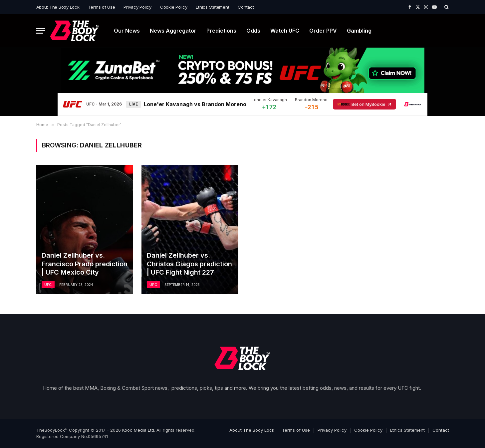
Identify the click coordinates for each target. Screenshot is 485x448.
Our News (127, 31)
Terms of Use (102, 7)
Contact (246, 7)
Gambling (359, 31)
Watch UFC (285, 31)
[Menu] (41, 31)
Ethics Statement (212, 7)
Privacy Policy (137, 7)
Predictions (221, 31)
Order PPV (323, 31)
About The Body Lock (58, 7)
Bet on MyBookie (364, 104)
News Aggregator (173, 31)
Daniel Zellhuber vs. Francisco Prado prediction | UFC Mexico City (85, 264)
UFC (48, 285)
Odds (253, 31)
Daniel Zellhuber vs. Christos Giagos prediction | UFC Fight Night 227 (189, 264)
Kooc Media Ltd (138, 430)
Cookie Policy (174, 7)
